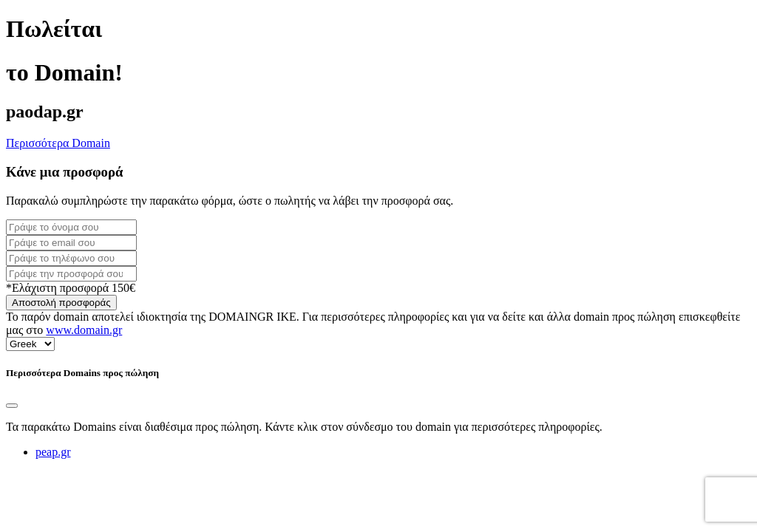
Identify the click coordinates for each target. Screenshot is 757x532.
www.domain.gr (84, 330)
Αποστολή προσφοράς (61, 303)
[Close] (12, 406)
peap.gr (53, 452)
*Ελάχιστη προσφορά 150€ (71, 288)
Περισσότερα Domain (58, 143)
